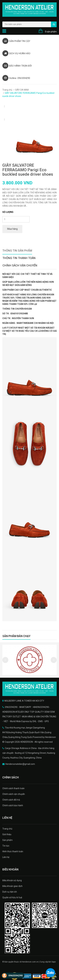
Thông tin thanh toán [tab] (19, 258)
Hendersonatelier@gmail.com (20, 764)
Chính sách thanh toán (13, 788)
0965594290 (16, 976)
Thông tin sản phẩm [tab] (17, 251)
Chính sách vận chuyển (14, 794)
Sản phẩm (7, 840)
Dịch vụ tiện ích (10, 892)
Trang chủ (7, 90)
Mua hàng (12, 229)
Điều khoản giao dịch (12, 886)
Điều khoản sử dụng (12, 880)
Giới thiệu (7, 834)
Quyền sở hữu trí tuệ (12, 897)
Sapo (54, 962)
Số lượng (8, 212)
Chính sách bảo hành (13, 805)
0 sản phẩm (51, 32)
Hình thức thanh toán (13, 851)
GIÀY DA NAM (22, 90)
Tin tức (6, 846)
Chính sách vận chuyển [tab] (20, 265)
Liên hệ (6, 857)
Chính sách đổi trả (11, 800)
